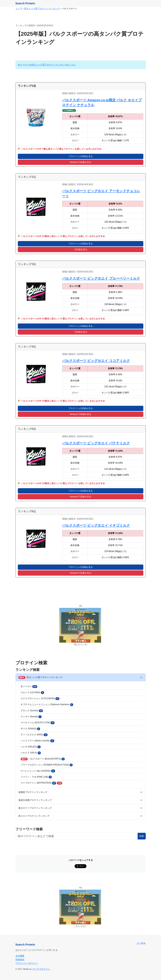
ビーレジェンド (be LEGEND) (38, 771)
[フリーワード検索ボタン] (77, 836)
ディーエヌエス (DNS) (34, 735)
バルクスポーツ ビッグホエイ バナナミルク (96, 443)
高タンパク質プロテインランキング (42, 9)
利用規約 (20, 960)
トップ (19, 9)
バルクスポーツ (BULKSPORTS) (43, 759)
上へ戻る (141, 943)
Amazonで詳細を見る (80, 162)
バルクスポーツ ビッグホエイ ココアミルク (96, 361)
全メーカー (29, 687)
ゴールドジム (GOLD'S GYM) (38, 723)
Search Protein (25, 3)
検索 (142, 836)
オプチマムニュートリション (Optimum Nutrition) (47, 705)
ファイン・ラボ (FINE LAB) (36, 777)
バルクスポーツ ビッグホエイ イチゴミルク (96, 525)
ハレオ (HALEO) (31, 747)
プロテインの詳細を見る (81, 156)
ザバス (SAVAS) (30, 729)
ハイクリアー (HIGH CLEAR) (37, 741)
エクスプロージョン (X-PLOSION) (40, 699)
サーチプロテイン (41, 969)
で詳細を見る (81, 249)
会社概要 (20, 956)
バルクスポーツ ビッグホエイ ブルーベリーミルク (101, 278)
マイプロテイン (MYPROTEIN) (41, 783)
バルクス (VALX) (31, 753)
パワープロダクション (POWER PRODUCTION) (47, 765)
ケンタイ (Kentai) (31, 717)
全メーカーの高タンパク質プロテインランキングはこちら (47, 65)
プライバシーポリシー (27, 963)
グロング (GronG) (32, 711)
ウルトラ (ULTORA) (32, 693)
